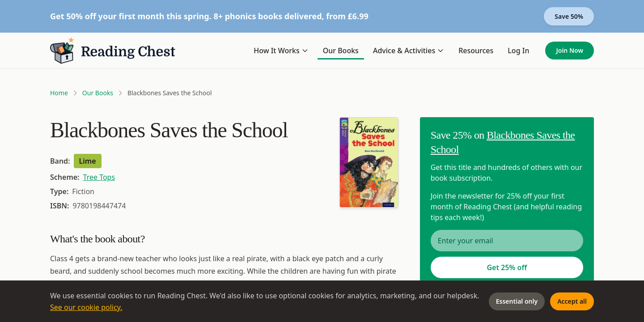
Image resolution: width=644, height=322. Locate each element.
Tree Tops (99, 177)
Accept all (572, 301)
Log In (518, 51)
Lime (88, 161)
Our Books (341, 51)
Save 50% (569, 16)
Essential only (517, 301)
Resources (476, 51)
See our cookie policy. (86, 307)
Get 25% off (507, 267)
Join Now (570, 50)
